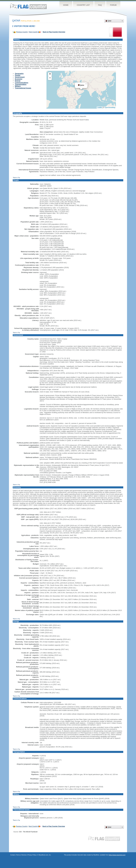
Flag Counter (28, 6)
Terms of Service (21, 855)
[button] (86, 84)
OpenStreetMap (110, 108)
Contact (13, 855)
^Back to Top (16, 178)
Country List (83, 5)
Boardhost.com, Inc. (45, 855)
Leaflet (100, 108)
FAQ (100, 5)
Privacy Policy (32, 855)
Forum (113, 5)
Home (66, 5)
